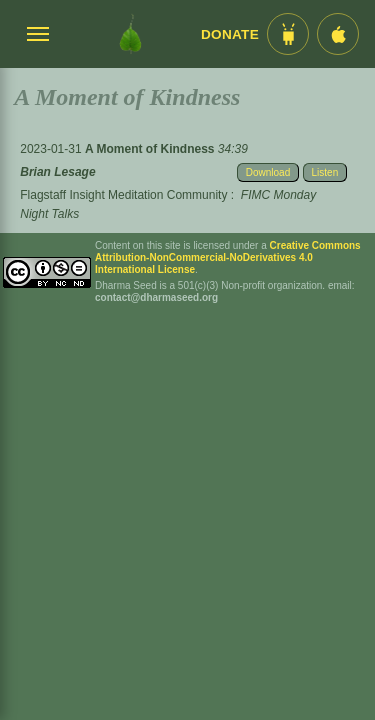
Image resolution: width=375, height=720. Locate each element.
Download (268, 172)
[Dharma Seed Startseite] (130, 34)
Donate (230, 34)
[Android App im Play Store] (288, 34)
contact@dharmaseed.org (156, 297)
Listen (325, 172)
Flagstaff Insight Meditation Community (123, 195)
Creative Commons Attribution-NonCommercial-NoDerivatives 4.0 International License (228, 257)
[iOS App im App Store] (338, 34)
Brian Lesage (57, 172)
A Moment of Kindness (151, 149)
